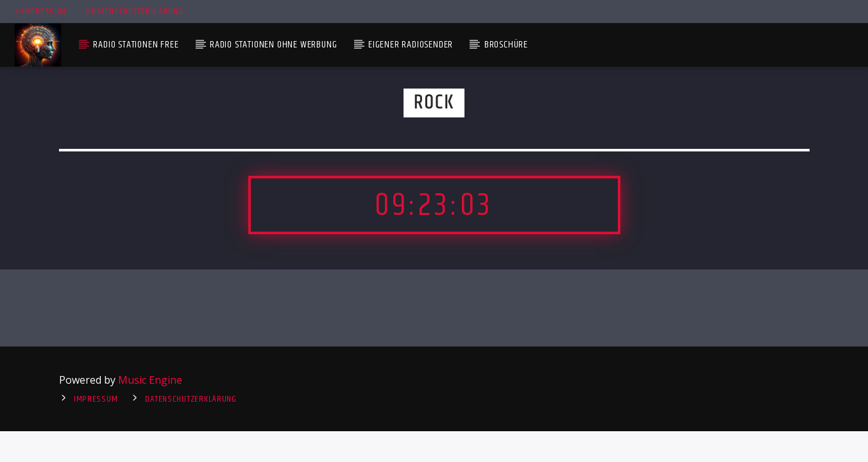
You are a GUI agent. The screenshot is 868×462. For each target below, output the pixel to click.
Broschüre (506, 45)
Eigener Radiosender (411, 45)
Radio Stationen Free (136, 45)
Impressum (39, 12)
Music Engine (150, 380)
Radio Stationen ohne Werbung (273, 45)
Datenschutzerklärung (133, 12)
